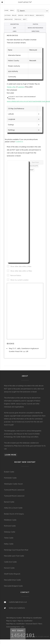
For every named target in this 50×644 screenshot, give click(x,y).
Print (32, 170)
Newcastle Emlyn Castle (12, 580)
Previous (18, 19)
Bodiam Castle (9, 472)
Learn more (11, 455)
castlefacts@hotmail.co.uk (18, 602)
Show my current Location (19, 280)
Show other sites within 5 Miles (21, 266)
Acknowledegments (13, 627)
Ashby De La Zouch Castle (13, 508)
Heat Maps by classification (15, 624)
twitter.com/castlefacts (17, 608)
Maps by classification (25, 621)
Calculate (34, 166)
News (40, 624)
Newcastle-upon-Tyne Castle (14, 556)
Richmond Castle (10, 526)
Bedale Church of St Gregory (14, 514)
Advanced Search (32, 624)
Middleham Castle (10, 520)
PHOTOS (35, 24)
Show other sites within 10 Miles (21, 271)
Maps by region (11, 621)
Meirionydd (9, 19)
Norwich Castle (9, 568)
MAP (14, 28)
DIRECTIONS (35, 31)
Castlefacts (19, 142)
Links (22, 627)
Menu (12, 10)
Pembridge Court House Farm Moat (16, 550)
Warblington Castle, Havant (13, 484)
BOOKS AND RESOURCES (35, 28)
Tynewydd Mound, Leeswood (14, 490)
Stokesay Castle (10, 532)
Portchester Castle (10, 478)
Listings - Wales (10, 15)
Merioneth (40, 15)
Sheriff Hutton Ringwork (12, 574)
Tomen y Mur (11, 87)
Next (25, 19)
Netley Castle (9, 544)
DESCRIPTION (14, 24)
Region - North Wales (26, 15)
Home (6, 10)
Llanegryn (21, 87)
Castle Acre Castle (10, 562)
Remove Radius (16, 275)
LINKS (15, 31)
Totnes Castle (9, 538)
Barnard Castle (9, 502)
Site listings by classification (32, 618)
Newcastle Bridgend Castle (13, 586)
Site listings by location (14, 618)
